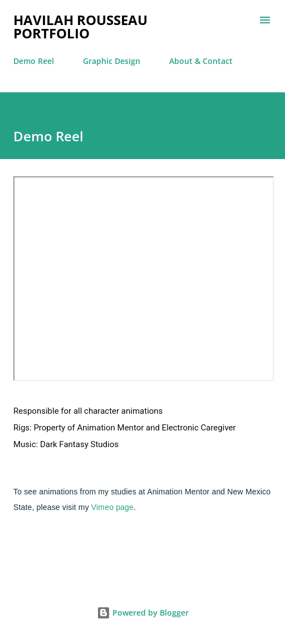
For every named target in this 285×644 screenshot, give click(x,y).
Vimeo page (112, 507)
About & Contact (201, 61)
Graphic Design (112, 61)
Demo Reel (34, 61)
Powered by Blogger (143, 613)
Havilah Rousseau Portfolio (80, 26)
